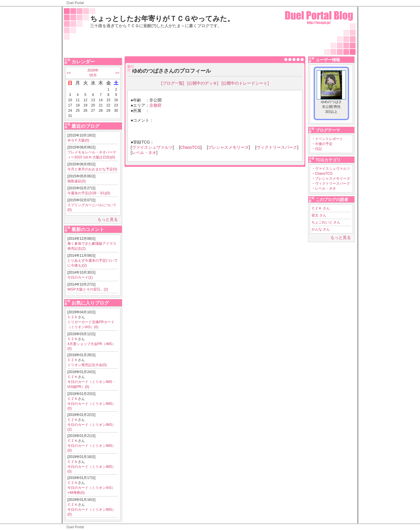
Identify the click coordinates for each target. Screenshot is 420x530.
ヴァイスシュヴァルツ (332, 169)
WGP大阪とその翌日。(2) (88, 289)
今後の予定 (324, 144)
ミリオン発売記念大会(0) (87, 365)
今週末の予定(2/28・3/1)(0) (89, 193)
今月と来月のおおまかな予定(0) (92, 169)
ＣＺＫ (73, 317)
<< (69, 73)
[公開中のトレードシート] (245, 83)
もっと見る (108, 219)
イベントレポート (329, 139)
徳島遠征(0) (77, 181)
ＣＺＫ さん (321, 208)
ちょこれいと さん (326, 222)
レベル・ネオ (325, 188)
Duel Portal (75, 3)
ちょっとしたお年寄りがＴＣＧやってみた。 (162, 19)
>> (117, 73)
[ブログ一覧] (173, 83)
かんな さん (321, 229)
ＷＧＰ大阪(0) (78, 140)
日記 (318, 149)
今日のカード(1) (80, 277)
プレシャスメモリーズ (332, 179)
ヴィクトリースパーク (332, 183)
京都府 (155, 105)
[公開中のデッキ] (203, 83)
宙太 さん (319, 215)
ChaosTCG (324, 174)
